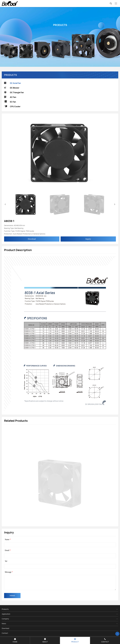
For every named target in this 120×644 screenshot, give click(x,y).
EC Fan (10, 102)
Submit (12, 595)
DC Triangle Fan (14, 93)
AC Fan (10, 97)
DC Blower (12, 88)
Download (32, 239)
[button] (115, 204)
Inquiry (88, 239)
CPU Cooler (12, 107)
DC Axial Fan (12, 83)
